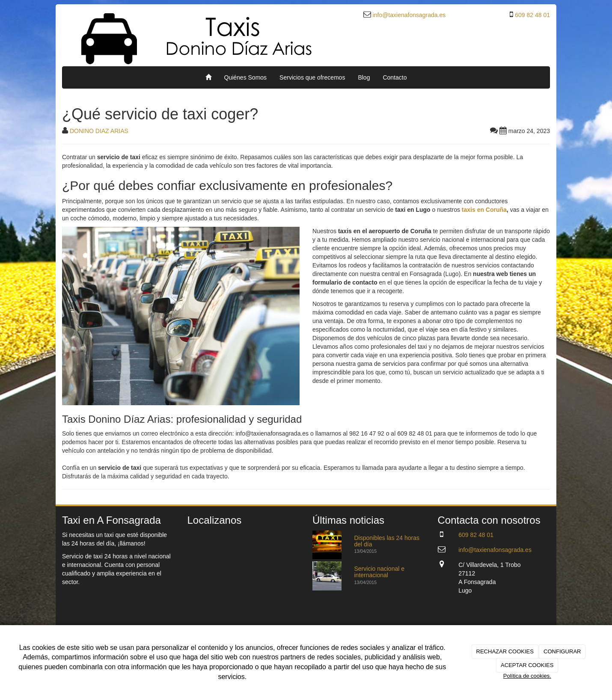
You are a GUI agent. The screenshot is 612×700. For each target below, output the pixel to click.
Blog (364, 77)
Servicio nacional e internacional (380, 572)
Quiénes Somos (246, 77)
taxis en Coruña (484, 210)
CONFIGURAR (562, 651)
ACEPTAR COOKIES (527, 665)
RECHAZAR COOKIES (505, 651)
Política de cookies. (527, 676)
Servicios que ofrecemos (312, 77)
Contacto (395, 77)
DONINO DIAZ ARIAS (99, 131)
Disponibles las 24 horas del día (387, 541)
